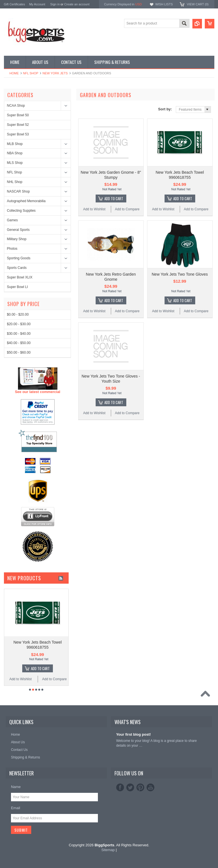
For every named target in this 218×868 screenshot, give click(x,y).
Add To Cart (114, 198)
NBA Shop (15, 153)
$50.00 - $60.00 (19, 561)
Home (14, 73)
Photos (12, 249)
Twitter (130, 787)
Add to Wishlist (94, 209)
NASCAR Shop (18, 191)
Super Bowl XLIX (20, 277)
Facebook (120, 787)
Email (16, 808)
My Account (37, 4)
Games (13, 220)
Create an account (77, 4)
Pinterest (140, 787)
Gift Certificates (14, 4)
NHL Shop (15, 182)
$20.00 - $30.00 (19, 533)
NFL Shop (31, 73)
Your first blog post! (133, 734)
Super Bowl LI (18, 287)
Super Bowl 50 (18, 115)
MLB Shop (15, 144)
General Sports (18, 230)
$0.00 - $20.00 (18, 523)
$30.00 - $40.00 (19, 543)
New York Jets (55, 73)
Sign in (55, 4)
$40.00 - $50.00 (19, 552)
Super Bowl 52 (18, 125)
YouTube (150, 787)
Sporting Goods (19, 258)
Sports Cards (17, 268)
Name (16, 787)
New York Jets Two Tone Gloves (180, 274)
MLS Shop (15, 163)
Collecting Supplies (21, 211)
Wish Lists (164, 4)
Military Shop (17, 239)
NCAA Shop (16, 106)
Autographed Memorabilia (26, 201)
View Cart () (198, 4)
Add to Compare (127, 209)
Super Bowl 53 (18, 134)
